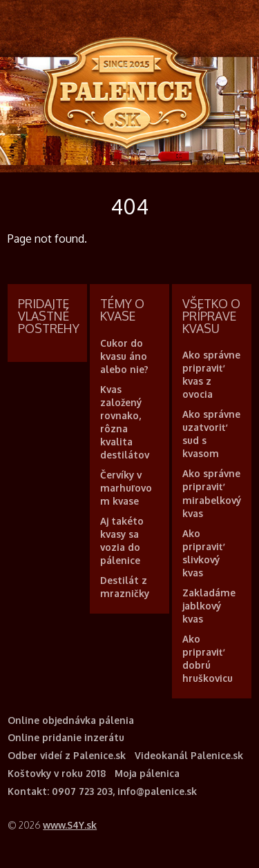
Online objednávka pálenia (71, 720)
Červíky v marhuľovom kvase (126, 488)
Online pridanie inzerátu (66, 737)
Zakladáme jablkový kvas (209, 606)
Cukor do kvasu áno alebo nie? (124, 356)
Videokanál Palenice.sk (189, 755)
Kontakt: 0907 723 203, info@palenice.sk (102, 791)
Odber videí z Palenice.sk (67, 755)
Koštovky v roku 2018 (57, 773)
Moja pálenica (147, 773)
